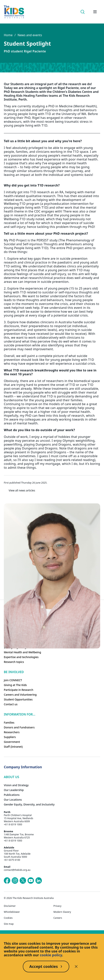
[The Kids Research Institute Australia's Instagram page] (15, 881)
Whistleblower (12, 912)
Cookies (8, 918)
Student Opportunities (18, 699)
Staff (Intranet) (13, 747)
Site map (9, 924)
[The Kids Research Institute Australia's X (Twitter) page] (23, 881)
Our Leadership (14, 790)
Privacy (58, 906)
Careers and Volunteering (20, 695)
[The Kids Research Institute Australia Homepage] (14, 12)
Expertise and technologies (21, 657)
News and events (30, 35)
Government (12, 742)
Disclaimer (10, 906)
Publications (12, 795)
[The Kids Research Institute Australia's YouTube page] (31, 881)
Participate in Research (19, 690)
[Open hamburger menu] (95, 12)
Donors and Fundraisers (19, 727)
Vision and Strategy (16, 785)
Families (9, 723)
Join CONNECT (13, 680)
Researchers (12, 732)
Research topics (14, 662)
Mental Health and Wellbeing (22, 652)
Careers (58, 918)
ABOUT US (12, 777)
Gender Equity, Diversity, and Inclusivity (29, 804)
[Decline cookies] (76, 967)
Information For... (20, 714)
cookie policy (51, 955)
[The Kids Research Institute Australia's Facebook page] (7, 881)
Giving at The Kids (15, 685)
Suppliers (10, 737)
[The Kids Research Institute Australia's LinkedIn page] (39, 881)
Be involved (14, 672)
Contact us (11, 704)
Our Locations (13, 800)
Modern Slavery (62, 912)
